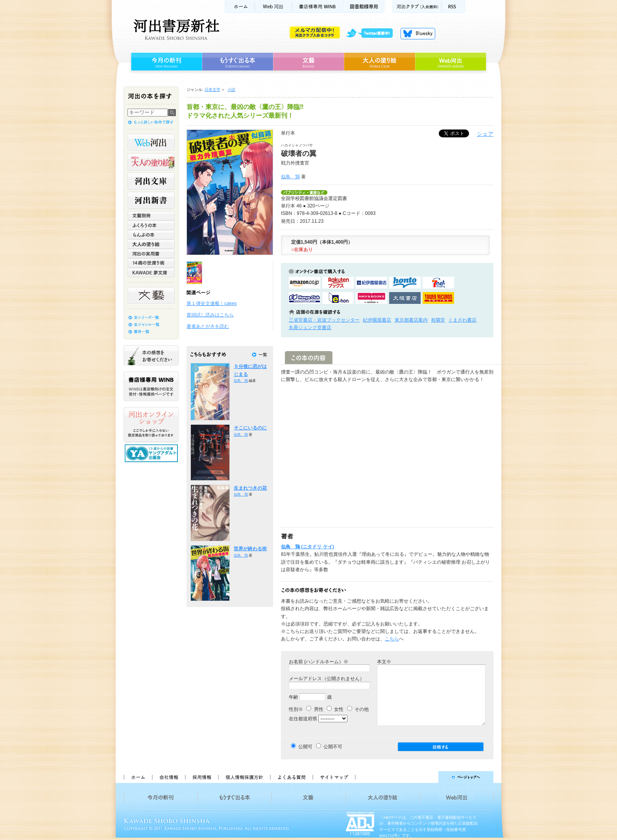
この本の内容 (309, 358)
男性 (315, 709)
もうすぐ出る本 (237, 62)
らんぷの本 (151, 235)
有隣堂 (438, 320)
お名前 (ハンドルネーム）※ (319, 662)
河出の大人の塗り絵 (151, 162)
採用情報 (201, 777)
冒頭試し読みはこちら (210, 315)
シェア (485, 134)
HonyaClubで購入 (305, 298)
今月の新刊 (165, 62)
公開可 (305, 747)
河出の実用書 (151, 253)
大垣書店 (405, 298)
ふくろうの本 (151, 225)
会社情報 (168, 777)
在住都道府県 (303, 719)
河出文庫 (151, 181)
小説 (231, 90)
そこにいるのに (250, 428)
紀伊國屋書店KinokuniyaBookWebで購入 (371, 283)
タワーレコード (438, 298)
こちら (392, 639)
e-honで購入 (338, 298)
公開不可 (333, 747)
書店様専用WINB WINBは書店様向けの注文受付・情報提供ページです (151, 386)
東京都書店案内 (411, 320)
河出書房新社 (175, 30)
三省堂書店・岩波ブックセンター (324, 320)
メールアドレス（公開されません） (327, 679)
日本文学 (212, 90)
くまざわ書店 (462, 320)
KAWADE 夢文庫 (151, 272)
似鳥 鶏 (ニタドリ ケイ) (308, 547)
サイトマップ (334, 777)
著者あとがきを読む (208, 326)
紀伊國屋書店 (377, 320)
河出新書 (151, 200)
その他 (358, 709)
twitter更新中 (372, 33)
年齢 (294, 697)
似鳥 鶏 (290, 177)
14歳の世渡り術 (151, 263)
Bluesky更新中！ (418, 33)
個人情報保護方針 (244, 777)
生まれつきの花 (250, 488)
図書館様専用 (364, 6)
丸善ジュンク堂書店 (310, 327)
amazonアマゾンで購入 (305, 283)
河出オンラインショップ (151, 425)
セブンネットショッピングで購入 (438, 283)
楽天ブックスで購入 (338, 283)
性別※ (296, 709)
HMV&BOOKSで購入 (371, 298)
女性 (335, 709)
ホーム (240, 6)
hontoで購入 (405, 283)
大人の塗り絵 (380, 62)
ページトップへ (428, 777)
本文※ (384, 662)
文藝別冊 (151, 216)
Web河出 (273, 6)
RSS (453, 6)
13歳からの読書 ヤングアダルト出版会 (152, 453)
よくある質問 (291, 777)
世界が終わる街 (250, 549)
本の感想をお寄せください (151, 355)
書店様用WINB (318, 6)
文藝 (308, 62)
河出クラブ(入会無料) (417, 6)
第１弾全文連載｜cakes (212, 303)
